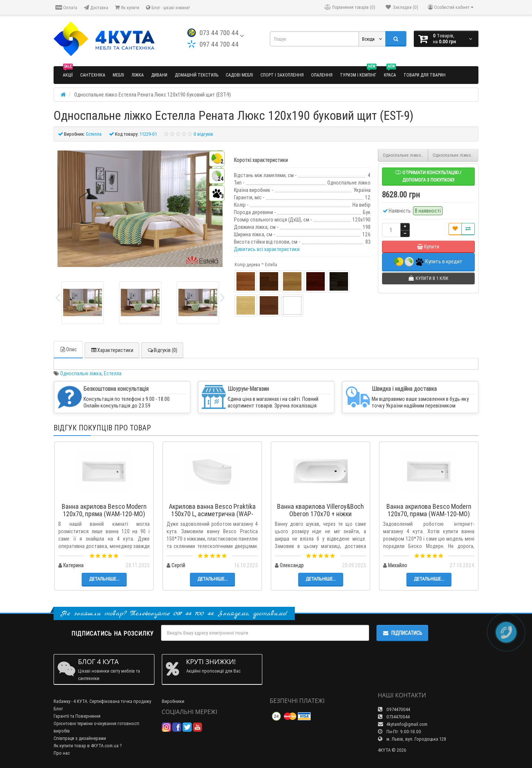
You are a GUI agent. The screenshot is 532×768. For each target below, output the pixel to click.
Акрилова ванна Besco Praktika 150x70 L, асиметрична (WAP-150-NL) (212, 514)
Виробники (173, 701)
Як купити (127, 8)
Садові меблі (239, 75)
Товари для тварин (424, 75)
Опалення (322, 75)
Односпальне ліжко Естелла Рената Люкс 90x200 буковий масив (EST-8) (406, 155)
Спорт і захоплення (282, 75)
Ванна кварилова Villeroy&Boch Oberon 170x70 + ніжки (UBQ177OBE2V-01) (320, 514)
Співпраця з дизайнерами (80, 738)
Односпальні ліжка (81, 373)
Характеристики (112, 350)
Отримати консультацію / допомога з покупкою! (428, 176)
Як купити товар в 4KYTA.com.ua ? (88, 746)
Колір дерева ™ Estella (256, 265)
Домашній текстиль (197, 75)
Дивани (159, 75)
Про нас (62, 753)
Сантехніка (93, 75)
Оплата (66, 8)
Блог (58, 709)
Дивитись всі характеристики (267, 249)
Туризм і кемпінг (358, 72)
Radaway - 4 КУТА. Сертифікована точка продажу (102, 701)
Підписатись (402, 633)
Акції (68, 72)
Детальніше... (104, 579)
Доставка (96, 8)
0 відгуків (203, 134)
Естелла (113, 373)
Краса (390, 72)
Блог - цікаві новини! (168, 8)
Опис (68, 349)
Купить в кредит (428, 262)
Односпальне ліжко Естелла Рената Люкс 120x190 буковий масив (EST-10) (456, 155)
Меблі (118, 75)
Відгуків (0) (162, 350)
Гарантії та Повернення (77, 716)
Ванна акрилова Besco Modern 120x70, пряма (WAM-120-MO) (104, 510)
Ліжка (138, 75)
